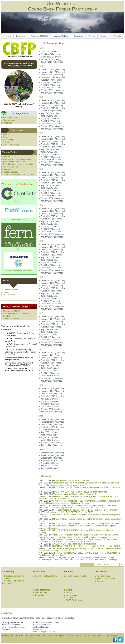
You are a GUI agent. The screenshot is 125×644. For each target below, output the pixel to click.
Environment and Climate (14, 162)
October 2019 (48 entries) (52, 75)
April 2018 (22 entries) (50, 121)
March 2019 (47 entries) (51, 88)
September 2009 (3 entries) (53, 427)
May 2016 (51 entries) (50, 191)
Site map (92, 636)
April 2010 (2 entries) (50, 404)
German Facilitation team (46, 576)
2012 (41, 313)
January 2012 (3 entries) (51, 345)
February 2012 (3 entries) (52, 342)
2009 (41, 416)
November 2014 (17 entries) (53, 247)
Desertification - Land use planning (18, 164)
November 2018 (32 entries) (53, 103)
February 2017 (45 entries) (52, 162)
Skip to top (115, 636)
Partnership (21, 36)
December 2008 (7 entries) (52, 453)
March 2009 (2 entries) (50, 440)
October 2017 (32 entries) (52, 142)
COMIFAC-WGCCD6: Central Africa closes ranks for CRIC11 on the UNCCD (87, 546)
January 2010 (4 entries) (51, 412)
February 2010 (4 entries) (52, 409)
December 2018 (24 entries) (53, 100)
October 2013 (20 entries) (52, 286)
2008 (41, 449)
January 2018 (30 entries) (52, 129)
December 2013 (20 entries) (53, 280)
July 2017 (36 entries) (50, 149)
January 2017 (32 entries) (52, 165)
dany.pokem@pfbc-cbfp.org (14, 627)
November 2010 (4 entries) (52, 391)
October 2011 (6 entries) (51, 358)
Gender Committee (11, 319)
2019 (41, 66)
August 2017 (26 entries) (51, 147)
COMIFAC (9, 583)
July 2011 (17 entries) (50, 365)
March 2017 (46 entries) (51, 160)
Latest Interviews (11, 290)
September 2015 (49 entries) (53, 216)
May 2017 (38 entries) (50, 155)
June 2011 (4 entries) (50, 368)
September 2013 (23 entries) (53, 288)
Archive (100, 581)
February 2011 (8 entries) (52, 378)
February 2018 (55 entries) (52, 126)
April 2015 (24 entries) (50, 229)
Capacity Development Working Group (20, 175)
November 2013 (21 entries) (53, 283)
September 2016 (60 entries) (53, 180)
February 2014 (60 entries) (52, 270)
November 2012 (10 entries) (53, 319)
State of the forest (11, 118)
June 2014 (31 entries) (50, 260)
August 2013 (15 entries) (51, 291)
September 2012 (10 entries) (53, 324)
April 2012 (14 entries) (50, 337)
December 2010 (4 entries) (52, 389)
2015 (41, 205)
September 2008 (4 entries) (53, 461)
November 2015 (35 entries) (53, 211)
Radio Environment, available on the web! (72, 481)
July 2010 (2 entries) (50, 399)
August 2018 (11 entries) (51, 111)
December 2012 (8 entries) (52, 317)
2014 (41, 241)
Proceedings (8, 140)
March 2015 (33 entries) (51, 232)
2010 (41, 385)
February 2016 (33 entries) (52, 198)
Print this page (103, 636)
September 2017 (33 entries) (53, 144)
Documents (79, 36)
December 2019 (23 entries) (53, 70)
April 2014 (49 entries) (50, 265)
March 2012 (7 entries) (50, 340)
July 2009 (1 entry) (49, 432)
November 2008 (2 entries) (52, 455)
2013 (41, 277)
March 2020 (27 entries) (51, 57)
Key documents (104, 576)
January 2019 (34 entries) (52, 93)
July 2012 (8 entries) (50, 329)
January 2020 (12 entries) (52, 62)
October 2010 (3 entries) (51, 394)
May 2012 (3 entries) (50, 335)
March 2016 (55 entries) (51, 196)
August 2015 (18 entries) (51, 219)
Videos (6, 292)
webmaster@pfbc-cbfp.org (44, 632)
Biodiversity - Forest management (17, 159)
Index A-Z (7, 169)
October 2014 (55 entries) (52, 250)
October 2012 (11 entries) (52, 322)
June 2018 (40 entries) (50, 116)
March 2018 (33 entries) (51, 124)
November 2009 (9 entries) (52, 422)
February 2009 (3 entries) (52, 443)
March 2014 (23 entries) (51, 268)
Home (8, 36)
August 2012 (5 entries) (51, 327)
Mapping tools (9, 120)
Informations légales (56, 636)
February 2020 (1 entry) (51, 59)
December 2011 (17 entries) (53, 353)
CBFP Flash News (11, 145)
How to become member (77, 576)
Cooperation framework (14, 581)
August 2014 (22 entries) (51, 255)
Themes (92, 36)
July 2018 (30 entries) (50, 113)
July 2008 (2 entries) (50, 466)
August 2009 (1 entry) (50, 430)
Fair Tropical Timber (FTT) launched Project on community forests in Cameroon (88, 524)
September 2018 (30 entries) (53, 108)
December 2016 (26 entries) (53, 172)
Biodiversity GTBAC (12, 311)
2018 (41, 97)
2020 (41, 48)
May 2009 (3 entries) (50, 437)
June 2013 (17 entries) (50, 296)
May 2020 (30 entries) (50, 52)
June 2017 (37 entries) (50, 152)
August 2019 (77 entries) (51, 80)
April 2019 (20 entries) (50, 85)
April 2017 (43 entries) (50, 157)
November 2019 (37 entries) (53, 72)
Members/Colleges (61, 36)
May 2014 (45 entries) (50, 263)
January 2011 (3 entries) (51, 381)
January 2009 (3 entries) (51, 445)
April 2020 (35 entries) (50, 54)
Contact (103, 36)
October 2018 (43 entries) (52, 106)
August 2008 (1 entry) (50, 463)
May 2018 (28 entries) (50, 119)
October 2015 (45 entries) (52, 214)
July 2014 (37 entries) (50, 257)
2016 (41, 169)
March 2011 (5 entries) (50, 376)
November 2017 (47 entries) (53, 139)
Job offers (7, 142)
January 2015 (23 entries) (52, 237)
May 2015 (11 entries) (50, 227)
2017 (41, 133)
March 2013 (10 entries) (51, 304)
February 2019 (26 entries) (52, 90)
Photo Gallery (9, 295)
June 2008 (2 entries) (50, 468)
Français (117, 36)
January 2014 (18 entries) (52, 273)
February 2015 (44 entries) (52, 234)
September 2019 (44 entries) (53, 77)
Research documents (106, 579)
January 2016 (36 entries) (52, 201)
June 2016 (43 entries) (50, 188)
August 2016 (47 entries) (51, 183)
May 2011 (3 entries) (50, 371)
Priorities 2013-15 (11, 167)
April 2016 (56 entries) (50, 193)
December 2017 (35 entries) (53, 136)
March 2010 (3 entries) (50, 407)
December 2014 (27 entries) (53, 244)
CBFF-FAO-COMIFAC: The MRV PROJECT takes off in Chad (81, 492)
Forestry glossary (10, 172)
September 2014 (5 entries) (53, 252)
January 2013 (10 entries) (52, 309)
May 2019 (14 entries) (50, 83)
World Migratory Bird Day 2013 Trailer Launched (75, 494)
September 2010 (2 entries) (53, 396)
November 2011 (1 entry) (51, 355)
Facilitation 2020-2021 (40, 36)
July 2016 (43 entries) (50, 185)
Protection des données (76, 636)
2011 (41, 349)
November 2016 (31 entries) (53, 175)
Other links (8, 123)
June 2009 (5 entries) (50, 435)
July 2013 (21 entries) (50, 293)
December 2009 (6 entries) (52, 419)
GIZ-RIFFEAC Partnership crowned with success (75, 544)
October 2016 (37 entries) (52, 178)
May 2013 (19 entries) (50, 299)
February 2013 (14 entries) (52, 306)
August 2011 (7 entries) (51, 363)
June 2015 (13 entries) (50, 224)
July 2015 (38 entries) (50, 221)
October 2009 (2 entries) (51, 425)
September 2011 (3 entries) (53, 360)
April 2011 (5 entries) (50, 373)
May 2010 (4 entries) (50, 401)
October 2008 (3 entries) (51, 458)
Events (6, 135)
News (5, 137)
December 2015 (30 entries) (53, 208)
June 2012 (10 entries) (50, 332)
